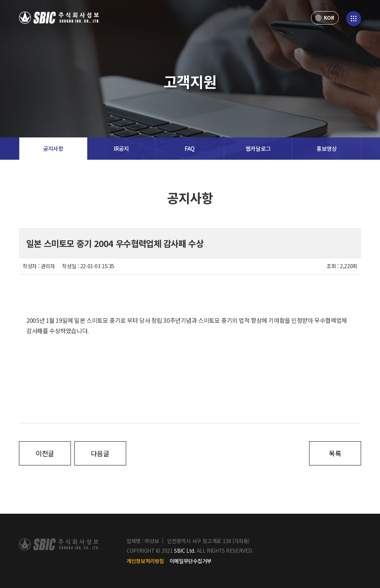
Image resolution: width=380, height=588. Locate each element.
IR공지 (121, 148)
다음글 (100, 453)
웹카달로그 (258, 148)
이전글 (45, 453)
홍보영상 (327, 148)
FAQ (190, 148)
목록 (335, 453)
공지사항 (53, 148)
